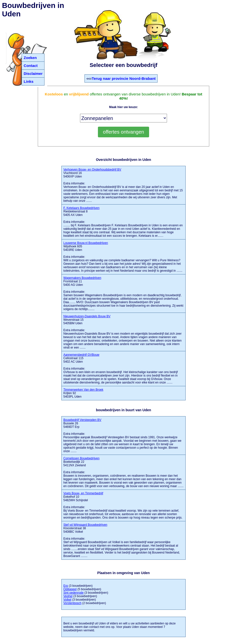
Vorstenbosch (72, 603)
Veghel (68, 596)
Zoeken (30, 58)
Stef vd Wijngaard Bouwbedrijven (85, 525)
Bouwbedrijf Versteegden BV (82, 420)
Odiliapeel (70, 589)
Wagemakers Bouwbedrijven (82, 278)
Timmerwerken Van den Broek (83, 390)
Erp (66, 586)
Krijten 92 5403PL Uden (83, 393)
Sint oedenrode (73, 593)
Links (28, 81)
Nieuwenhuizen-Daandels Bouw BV (87, 316)
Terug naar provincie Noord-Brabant (124, 78)
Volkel (67, 600)
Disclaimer (33, 73)
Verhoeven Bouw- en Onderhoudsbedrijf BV (92, 170)
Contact (31, 66)
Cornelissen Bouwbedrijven (81, 458)
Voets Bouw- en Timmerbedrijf (83, 493)
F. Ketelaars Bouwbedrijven (81, 208)
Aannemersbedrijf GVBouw (81, 355)
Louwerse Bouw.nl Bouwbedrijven (86, 243)
